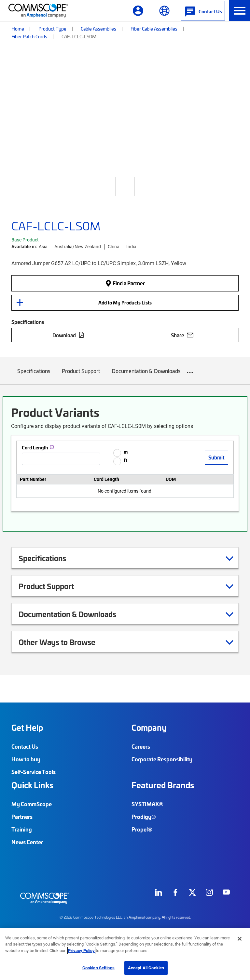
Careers (141, 746)
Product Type (52, 29)
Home (18, 29)
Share (182, 335)
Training (22, 829)
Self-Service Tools (34, 772)
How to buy (26, 759)
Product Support (81, 376)
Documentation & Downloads (146, 376)
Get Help (27, 728)
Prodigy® (144, 817)
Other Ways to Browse (65, 642)
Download (68, 335)
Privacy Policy (81, 950)
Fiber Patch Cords (29, 36)
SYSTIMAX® (147, 804)
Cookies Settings (98, 968)
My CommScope (32, 804)
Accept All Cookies (146, 968)
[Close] (240, 939)
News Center (27, 842)
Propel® (142, 829)
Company (149, 728)
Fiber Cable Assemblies (154, 29)
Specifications (34, 376)
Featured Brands (163, 785)
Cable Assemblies (98, 29)
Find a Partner (125, 283)
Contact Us (25, 746)
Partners (22, 817)
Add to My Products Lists (125, 303)
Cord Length (35, 447)
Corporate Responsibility (162, 759)
